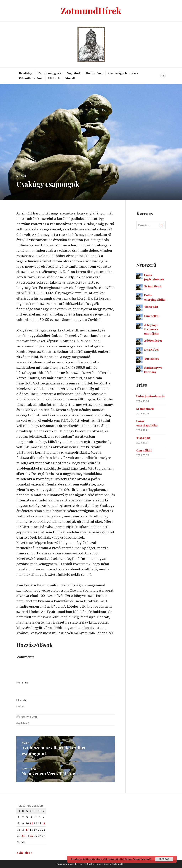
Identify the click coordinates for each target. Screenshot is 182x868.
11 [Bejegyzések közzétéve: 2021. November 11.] (31, 823)
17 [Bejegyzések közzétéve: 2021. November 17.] (27, 830)
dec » (29, 853)
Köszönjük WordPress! (70, 864)
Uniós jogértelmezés (151, 396)
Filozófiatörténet (31, 78)
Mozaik (70, 78)
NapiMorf (74, 73)
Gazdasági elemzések (123, 73)
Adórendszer (153, 340)
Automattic (118, 864)
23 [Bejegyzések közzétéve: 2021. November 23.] (23, 836)
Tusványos (152, 359)
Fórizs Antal (29, 718)
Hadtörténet (94, 73)
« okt (20, 853)
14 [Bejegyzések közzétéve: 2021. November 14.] (44, 823)
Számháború (153, 286)
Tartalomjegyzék (49, 73)
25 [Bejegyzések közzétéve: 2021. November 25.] (31, 836)
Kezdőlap (26, 73)
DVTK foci (151, 350)
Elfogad (164, 859)
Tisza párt (151, 307)
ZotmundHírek (91, 11)
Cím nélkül (152, 316)
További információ (142, 859)
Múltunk (54, 78)
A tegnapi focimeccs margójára (151, 329)
